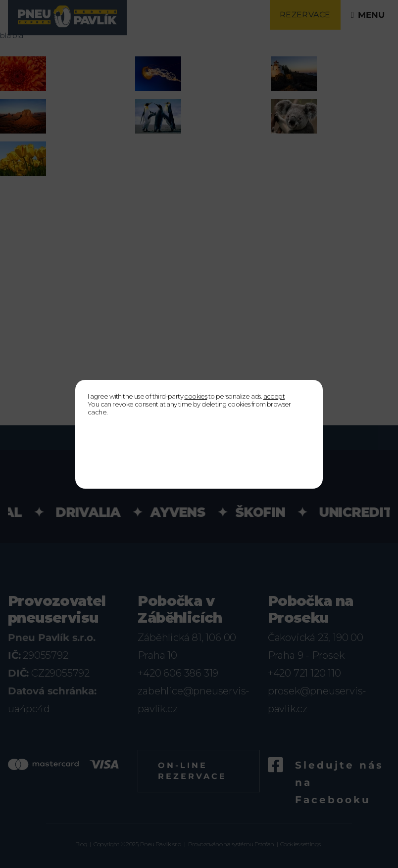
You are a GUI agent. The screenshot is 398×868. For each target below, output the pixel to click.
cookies (196, 396)
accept (274, 396)
